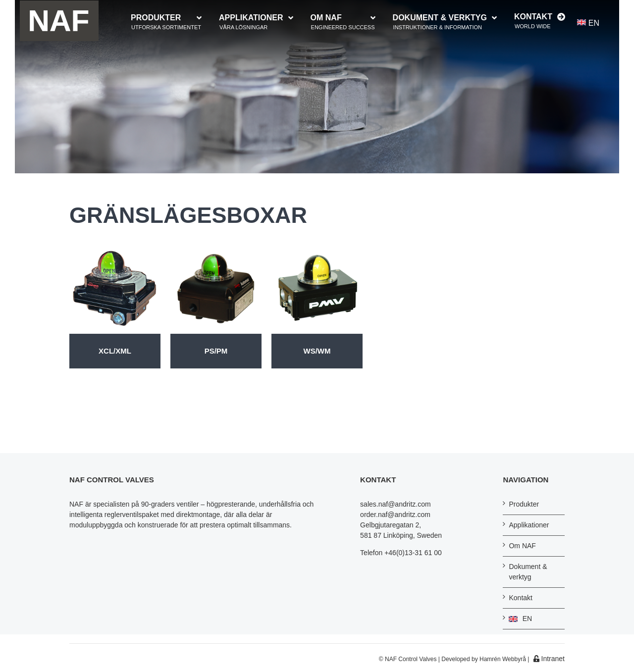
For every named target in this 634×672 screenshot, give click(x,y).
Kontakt (520, 598)
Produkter (524, 504)
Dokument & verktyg (528, 572)
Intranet (549, 659)
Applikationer (529, 525)
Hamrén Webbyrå (503, 659)
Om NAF (522, 546)
